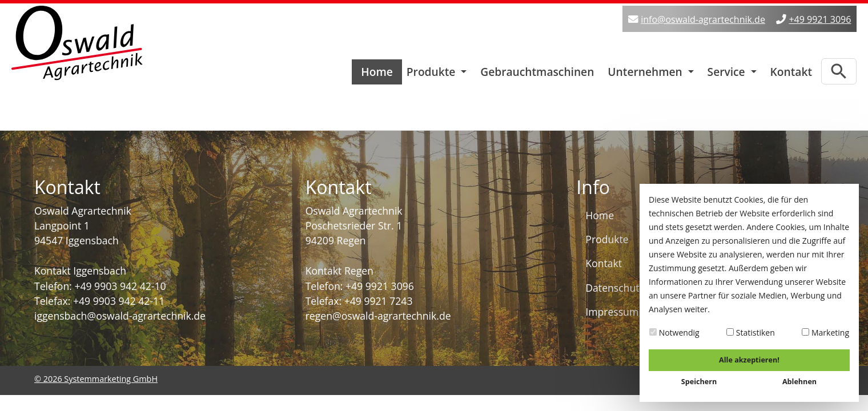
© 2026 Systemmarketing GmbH (96, 376)
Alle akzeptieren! (749, 360)
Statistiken (751, 333)
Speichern (699, 382)
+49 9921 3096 (820, 19)
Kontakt (791, 69)
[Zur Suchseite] (839, 68)
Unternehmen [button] (646, 69)
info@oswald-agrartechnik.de (703, 19)
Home (377, 69)
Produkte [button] (433, 69)
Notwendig (674, 333)
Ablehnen (799, 382)
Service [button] (728, 69)
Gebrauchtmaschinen (537, 69)
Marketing (825, 333)
